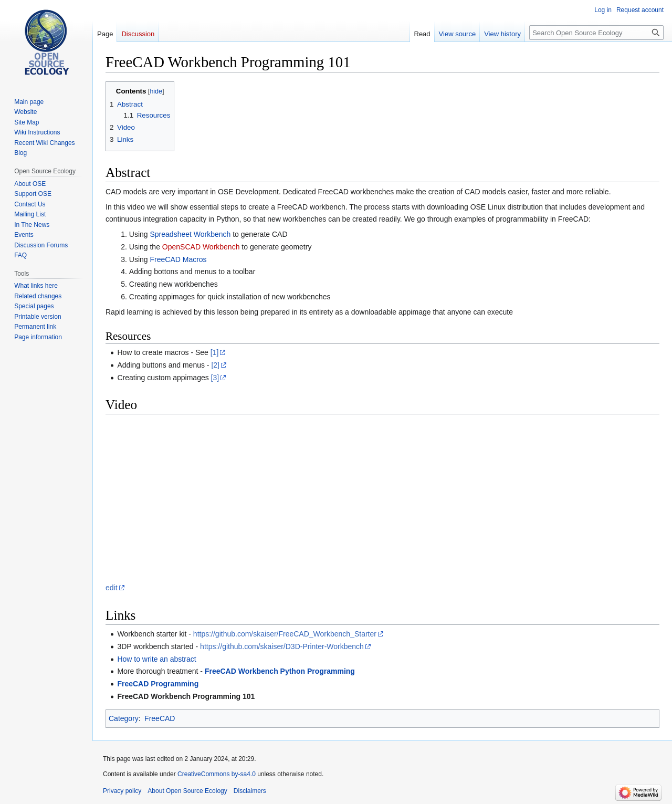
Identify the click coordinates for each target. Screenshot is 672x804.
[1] (215, 352)
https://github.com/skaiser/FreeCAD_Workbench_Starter (285, 634)
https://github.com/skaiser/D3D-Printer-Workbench (282, 646)
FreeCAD (160, 718)
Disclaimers (250, 791)
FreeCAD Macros (178, 259)
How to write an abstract (156, 659)
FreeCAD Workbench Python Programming (280, 671)
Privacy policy (122, 791)
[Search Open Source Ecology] (596, 33)
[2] (215, 365)
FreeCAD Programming (158, 684)
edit (112, 588)
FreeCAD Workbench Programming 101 (186, 696)
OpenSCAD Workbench (201, 247)
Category (124, 718)
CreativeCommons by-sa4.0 (217, 774)
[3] (215, 378)
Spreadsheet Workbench (190, 234)
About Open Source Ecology (187, 791)
